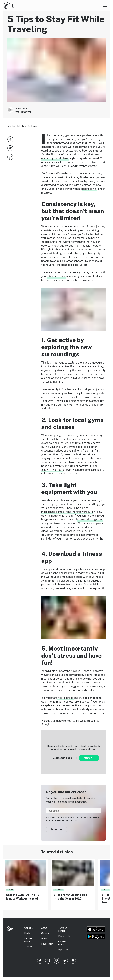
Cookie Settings (62, 758)
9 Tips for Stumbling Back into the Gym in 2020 (71, 897)
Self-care (33, 126)
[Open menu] (106, 5)
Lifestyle (21, 126)
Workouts (29, 928)
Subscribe (56, 829)
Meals (27, 933)
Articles (11, 126)
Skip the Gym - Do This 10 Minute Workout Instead (23, 897)
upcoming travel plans (55, 158)
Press (44, 939)
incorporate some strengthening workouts (67, 512)
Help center (47, 944)
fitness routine (56, 276)
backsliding (89, 189)
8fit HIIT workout (52, 470)
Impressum (63, 950)
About (44, 928)
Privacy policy (65, 936)
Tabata (10, 889)
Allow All (89, 758)
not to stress (65, 698)
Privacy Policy (70, 820)
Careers (45, 933)
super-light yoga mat (90, 519)
